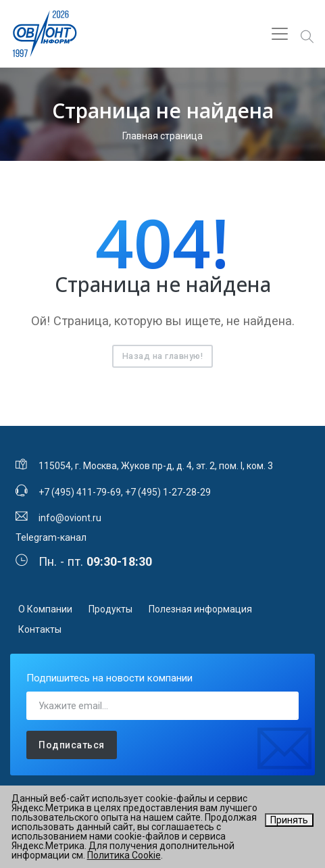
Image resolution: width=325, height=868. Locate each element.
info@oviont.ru (70, 518)
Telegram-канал (51, 537)
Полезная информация (200, 609)
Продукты (110, 609)
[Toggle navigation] (280, 34)
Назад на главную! (163, 356)
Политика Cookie (124, 855)
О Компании (45, 609)
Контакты (40, 629)
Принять (289, 820)
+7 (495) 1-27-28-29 (168, 492)
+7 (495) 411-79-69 (80, 492)
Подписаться (72, 745)
